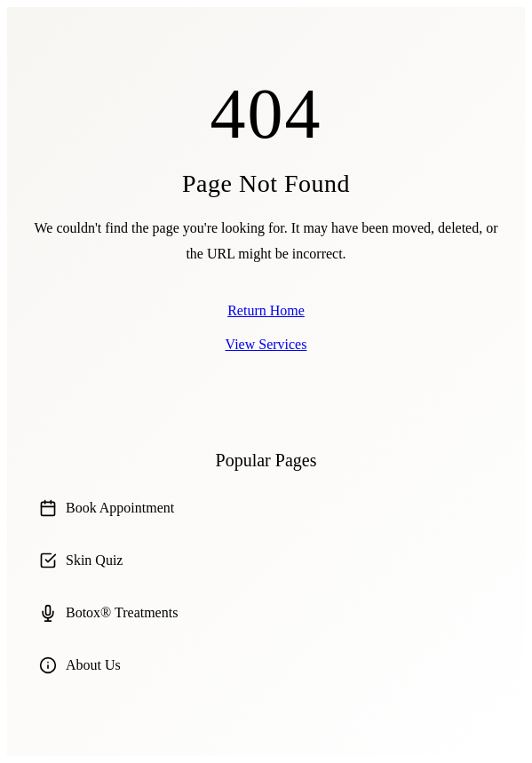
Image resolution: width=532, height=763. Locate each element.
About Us (80, 665)
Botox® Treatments (108, 613)
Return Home (266, 310)
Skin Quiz (81, 560)
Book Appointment (107, 508)
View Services (266, 344)
